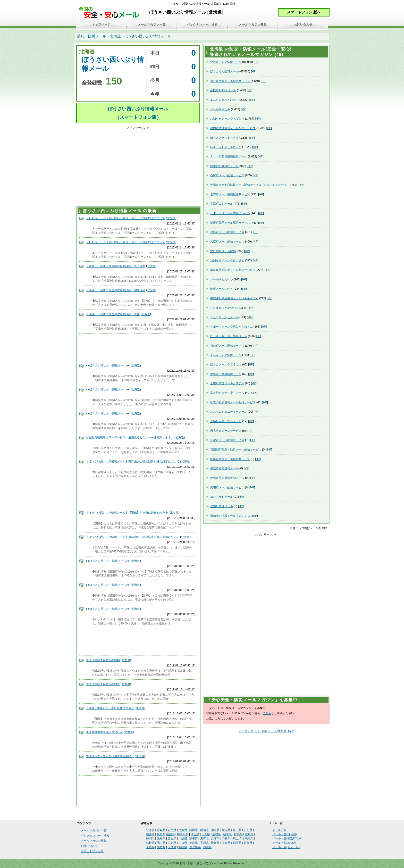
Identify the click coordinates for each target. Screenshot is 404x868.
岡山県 (161, 843)
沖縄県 (207, 847)
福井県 (150, 834)
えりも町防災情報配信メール (229, 156)
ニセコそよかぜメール (224, 317)
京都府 (194, 838)
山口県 (183, 843)
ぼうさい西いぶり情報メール (148, 36)
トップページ (101, 24)
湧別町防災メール (222, 506)
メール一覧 (279, 830)
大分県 (172, 847)
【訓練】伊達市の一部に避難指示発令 (110, 708)
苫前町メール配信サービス (227, 346)
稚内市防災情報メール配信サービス (233, 128)
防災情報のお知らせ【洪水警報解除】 (110, 756)
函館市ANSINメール (223, 90)
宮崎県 (183, 847)
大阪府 (183, 838)
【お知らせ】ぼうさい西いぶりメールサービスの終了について (125, 218)
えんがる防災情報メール (226, 355)
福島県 (215, 830)
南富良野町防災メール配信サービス (233, 270)
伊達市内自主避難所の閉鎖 (103, 660)
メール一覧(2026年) (285, 843)
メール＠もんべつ (222, 279)
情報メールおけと (222, 289)
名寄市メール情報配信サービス (230, 194)
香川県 (204, 843)
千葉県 (206, 834)
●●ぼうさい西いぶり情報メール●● (108, 365)
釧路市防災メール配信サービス (230, 459)
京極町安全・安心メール (226, 421)
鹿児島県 (195, 847)
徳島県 (194, 843)
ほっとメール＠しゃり (224, 138)
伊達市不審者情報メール (226, 374)
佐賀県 (248, 843)
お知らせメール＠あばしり (227, 119)
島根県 (150, 843)
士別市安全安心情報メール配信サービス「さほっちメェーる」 (250, 185)
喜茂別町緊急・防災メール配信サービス (236, 449)
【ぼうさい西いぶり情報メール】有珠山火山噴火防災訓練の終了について (133, 461)
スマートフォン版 (92, 851)
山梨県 (170, 834)
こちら (267, 713)
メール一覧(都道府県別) (287, 838)
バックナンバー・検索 (202, 24)
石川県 (248, 830)
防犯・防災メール (92, 36)
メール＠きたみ (220, 109)
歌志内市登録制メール (224, 166)
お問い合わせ (303, 24)
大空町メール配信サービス (227, 241)
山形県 (204, 830)
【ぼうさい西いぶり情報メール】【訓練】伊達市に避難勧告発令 (127, 513)
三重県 (172, 838)
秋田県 (194, 830)
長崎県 (150, 847)
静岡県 (150, 838)
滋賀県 (204, 838)
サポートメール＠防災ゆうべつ (230, 213)
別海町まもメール (222, 204)
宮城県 (183, 830)
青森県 (161, 830)
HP (257, 62)
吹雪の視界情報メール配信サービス (233, 402)
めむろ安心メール (222, 497)
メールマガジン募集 (253, 24)
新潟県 (226, 830)
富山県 (237, 830)
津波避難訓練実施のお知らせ (104, 732)
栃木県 (227, 834)
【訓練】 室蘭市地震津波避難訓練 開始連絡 (116, 290)
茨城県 (217, 834)
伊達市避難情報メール (224, 468)
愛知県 (161, 838)
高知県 (226, 843)
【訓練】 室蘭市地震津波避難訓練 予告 (113, 314)
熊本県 (161, 847)
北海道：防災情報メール (226, 62)
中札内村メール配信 (223, 251)
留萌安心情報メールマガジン (229, 516)
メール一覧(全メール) (286, 847)
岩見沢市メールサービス (226, 431)
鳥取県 (249, 838)
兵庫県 (215, 838)
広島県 (172, 843)
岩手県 (172, 830)
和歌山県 (237, 838)
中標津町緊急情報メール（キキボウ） (234, 298)
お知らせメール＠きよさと (227, 260)
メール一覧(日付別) (285, 834)
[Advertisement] (138, 167)
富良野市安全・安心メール (227, 393)
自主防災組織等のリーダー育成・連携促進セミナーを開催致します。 (130, 437)
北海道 (115, 36)
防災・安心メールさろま (226, 147)
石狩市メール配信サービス (227, 175)
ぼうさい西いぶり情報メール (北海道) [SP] (267, 731)
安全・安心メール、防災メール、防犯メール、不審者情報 (111, 13)
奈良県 (226, 838)
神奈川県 (183, 834)
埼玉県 (195, 834)
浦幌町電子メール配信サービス (230, 223)
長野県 (161, 834)
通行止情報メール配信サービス (230, 81)
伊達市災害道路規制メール (227, 478)
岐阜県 (249, 834)
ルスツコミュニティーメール (229, 412)
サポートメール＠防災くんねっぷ (232, 327)
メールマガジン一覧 (152, 24)
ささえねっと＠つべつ (224, 308)
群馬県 (238, 834)
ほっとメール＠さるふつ (226, 364)
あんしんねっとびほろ (224, 100)
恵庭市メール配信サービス (227, 232)
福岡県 (237, 843)
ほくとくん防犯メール (224, 71)
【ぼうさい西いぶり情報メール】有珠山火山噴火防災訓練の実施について (133, 537)
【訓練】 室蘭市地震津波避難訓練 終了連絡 (116, 266)
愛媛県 (215, 843)
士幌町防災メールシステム (227, 383)
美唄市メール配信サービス (227, 487)
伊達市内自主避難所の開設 (103, 684)
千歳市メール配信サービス (227, 440)
